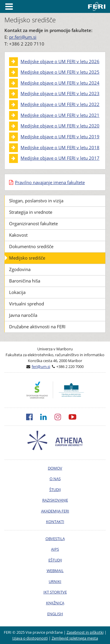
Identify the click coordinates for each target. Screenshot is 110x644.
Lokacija (17, 292)
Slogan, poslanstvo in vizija (36, 201)
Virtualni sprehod (27, 304)
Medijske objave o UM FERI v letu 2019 (60, 137)
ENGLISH (55, 614)
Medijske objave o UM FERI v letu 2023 (60, 93)
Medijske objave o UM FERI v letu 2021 (60, 115)
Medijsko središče (27, 258)
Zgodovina (20, 269)
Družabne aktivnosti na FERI (37, 327)
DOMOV (55, 468)
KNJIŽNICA (55, 603)
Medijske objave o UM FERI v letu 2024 (60, 83)
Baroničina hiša (25, 281)
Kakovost (18, 235)
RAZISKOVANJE (55, 500)
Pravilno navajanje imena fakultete (50, 182)
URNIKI (55, 581)
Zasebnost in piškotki (85, 632)
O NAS (55, 479)
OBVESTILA (55, 539)
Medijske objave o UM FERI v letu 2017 (60, 158)
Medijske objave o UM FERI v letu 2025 (60, 72)
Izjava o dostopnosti (30, 638)
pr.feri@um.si (23, 37)
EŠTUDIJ (55, 560)
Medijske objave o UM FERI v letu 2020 (60, 126)
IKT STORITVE (55, 592)
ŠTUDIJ (55, 490)
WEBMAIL (55, 571)
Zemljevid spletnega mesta (75, 638)
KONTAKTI (55, 522)
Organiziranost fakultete (33, 223)
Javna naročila (23, 315)
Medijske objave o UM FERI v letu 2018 (60, 147)
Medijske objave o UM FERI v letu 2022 (60, 104)
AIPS (55, 549)
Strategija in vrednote (31, 212)
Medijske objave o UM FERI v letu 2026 (60, 61)
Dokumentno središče (31, 246)
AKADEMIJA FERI (55, 511)
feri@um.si (41, 366)
